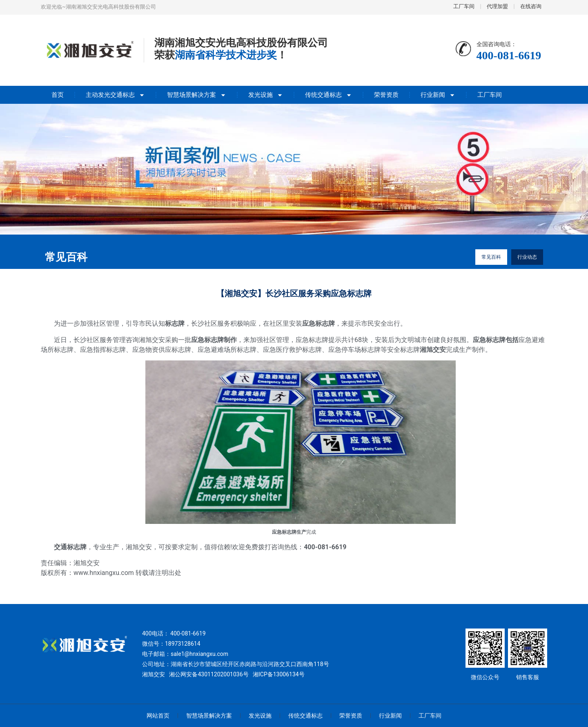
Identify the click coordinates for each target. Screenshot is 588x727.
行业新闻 (438, 95)
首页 (58, 95)
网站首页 (158, 716)
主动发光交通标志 (115, 95)
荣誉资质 (386, 95)
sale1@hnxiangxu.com (199, 654)
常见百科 (491, 257)
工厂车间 (490, 95)
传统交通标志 (329, 95)
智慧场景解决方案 (197, 95)
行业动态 (527, 257)
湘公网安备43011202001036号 (209, 674)
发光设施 (266, 95)
